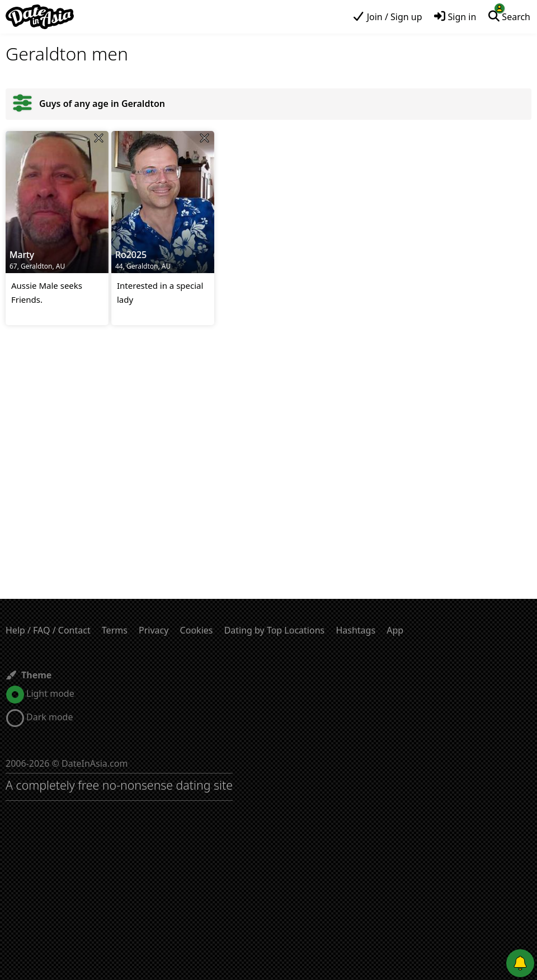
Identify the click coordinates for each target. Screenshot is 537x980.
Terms (115, 630)
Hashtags (355, 630)
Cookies (197, 630)
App (395, 630)
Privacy (154, 630)
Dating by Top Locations (275, 630)
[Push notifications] (520, 963)
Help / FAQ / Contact (48, 630)
